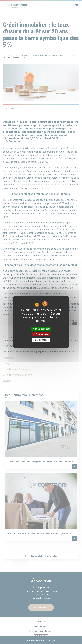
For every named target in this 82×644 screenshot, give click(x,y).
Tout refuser (41, 334)
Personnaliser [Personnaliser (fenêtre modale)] (41, 340)
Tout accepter (41, 329)
